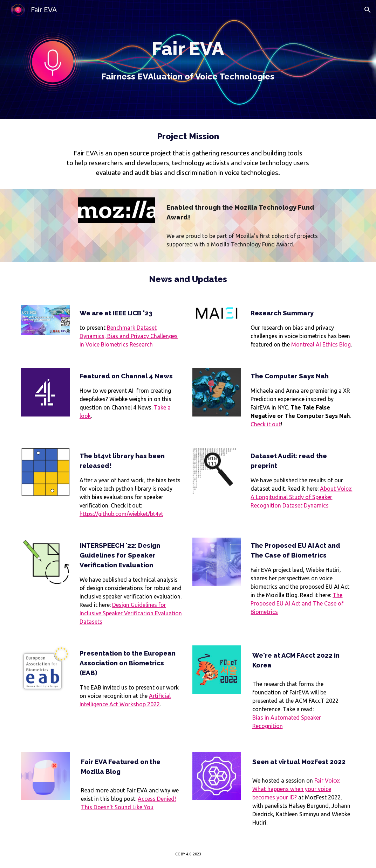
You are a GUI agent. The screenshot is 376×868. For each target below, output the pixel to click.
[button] (368, 10)
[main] (188, 59)
